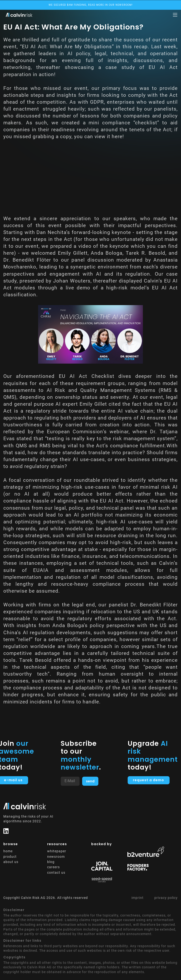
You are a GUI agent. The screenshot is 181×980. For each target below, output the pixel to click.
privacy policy (166, 898)
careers (53, 867)
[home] (18, 15)
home (8, 851)
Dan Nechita (51, 232)
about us (11, 862)
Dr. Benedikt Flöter (27, 260)
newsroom (56, 857)
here (117, 137)
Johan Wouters (72, 281)
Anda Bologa (107, 253)
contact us (56, 873)
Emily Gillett (73, 253)
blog (51, 862)
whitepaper (57, 851)
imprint (138, 898)
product (10, 857)
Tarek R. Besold (146, 253)
